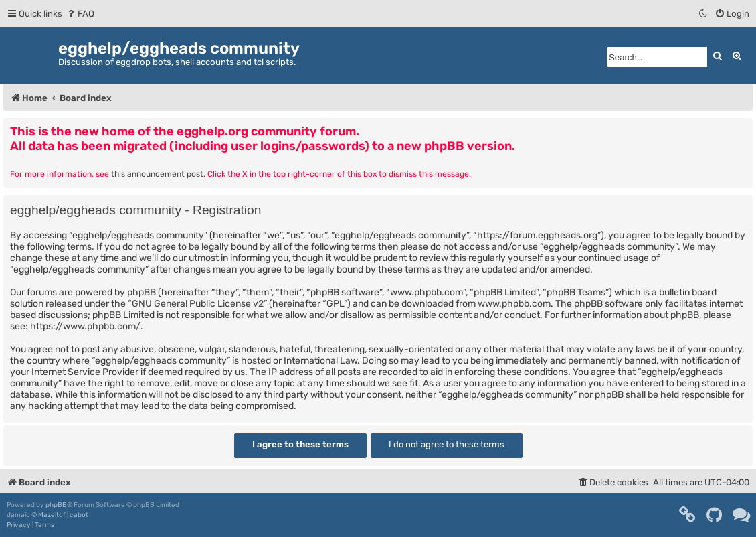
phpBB (56, 505)
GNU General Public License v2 (198, 304)
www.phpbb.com (514, 304)
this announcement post (157, 174)
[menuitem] (80, 14)
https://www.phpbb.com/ (85, 326)
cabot (79, 515)
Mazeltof (52, 515)
